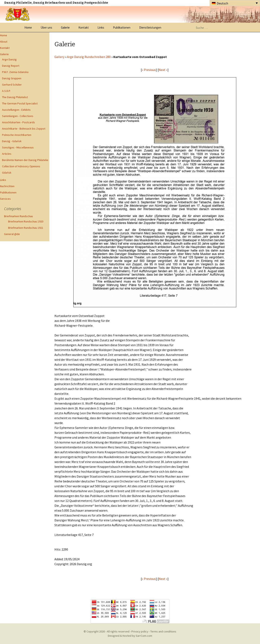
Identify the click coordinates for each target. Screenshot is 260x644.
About (4, 42)
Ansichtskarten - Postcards (18, 122)
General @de (12, 234)
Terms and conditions (163, 631)
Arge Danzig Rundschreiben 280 (89, 57)
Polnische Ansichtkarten (17, 135)
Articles (7, 154)
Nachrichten (7, 186)
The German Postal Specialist (20, 103)
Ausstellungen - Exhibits (16, 110)
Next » (163, 70)
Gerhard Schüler (12, 85)
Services (5, 199)
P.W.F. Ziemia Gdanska (15, 72)
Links (101, 27)
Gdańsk (7, 173)
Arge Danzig (9, 59)
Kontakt (84, 27)
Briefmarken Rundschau (18, 216)
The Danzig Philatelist (15, 97)
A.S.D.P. (6, 91)
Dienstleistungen (150, 27)
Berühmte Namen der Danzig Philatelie (25, 160)
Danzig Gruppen (12, 78)
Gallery (59, 57)
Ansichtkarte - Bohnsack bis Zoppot (24, 129)
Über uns (46, 27)
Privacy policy (140, 631)
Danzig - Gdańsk (12, 141)
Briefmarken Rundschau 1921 (26, 228)
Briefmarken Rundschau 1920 (26, 221)
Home (28, 27)
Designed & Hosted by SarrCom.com (130, 636)
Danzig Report (11, 66)
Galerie (65, 27)
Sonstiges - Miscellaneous (18, 147)
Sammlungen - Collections (18, 116)
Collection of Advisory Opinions (21, 166)
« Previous (149, 70)
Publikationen (122, 27)
